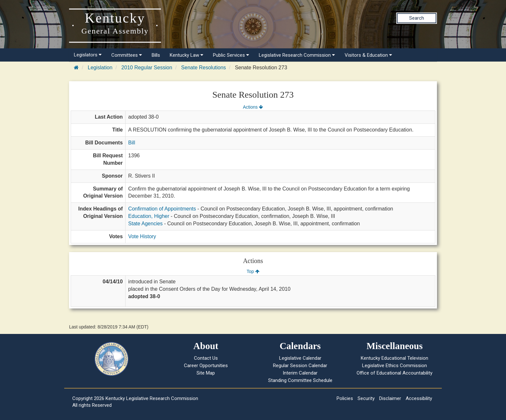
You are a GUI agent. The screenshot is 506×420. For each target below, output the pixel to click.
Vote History (142, 236)
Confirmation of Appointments (162, 209)
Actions (253, 107)
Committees (127, 55)
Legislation (100, 68)
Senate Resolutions (203, 68)
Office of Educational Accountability (395, 373)
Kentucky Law (187, 55)
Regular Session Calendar (300, 366)
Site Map (206, 373)
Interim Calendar (300, 373)
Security (366, 398)
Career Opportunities (206, 366)
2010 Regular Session (147, 68)
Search (417, 18)
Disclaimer (390, 398)
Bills (156, 55)
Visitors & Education (368, 55)
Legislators (88, 55)
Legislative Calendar (300, 358)
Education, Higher (149, 216)
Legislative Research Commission (297, 55)
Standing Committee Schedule (300, 380)
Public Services (231, 55)
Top (253, 271)
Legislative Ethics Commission (395, 366)
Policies (345, 398)
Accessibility (419, 398)
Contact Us (206, 358)
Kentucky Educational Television (395, 358)
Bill (132, 143)
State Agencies (145, 224)
